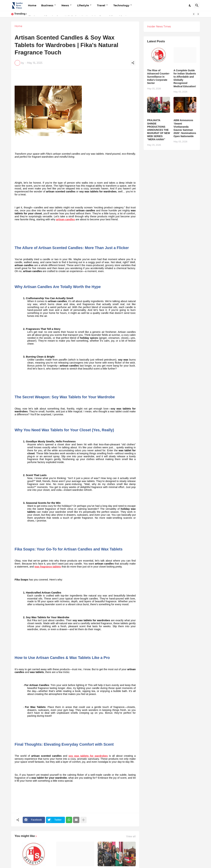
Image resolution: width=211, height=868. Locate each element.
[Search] (197, 5)
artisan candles (65, 219)
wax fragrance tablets (48, 567)
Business (47, 5)
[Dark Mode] (190, 5)
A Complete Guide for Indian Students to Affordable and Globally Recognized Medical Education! (185, 78)
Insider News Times (159, 27)
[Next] (198, 14)
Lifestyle (83, 5)
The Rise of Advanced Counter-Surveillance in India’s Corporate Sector (158, 77)
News (65, 5)
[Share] (133, 63)
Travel (101, 5)
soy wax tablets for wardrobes (88, 756)
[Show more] (83, 820)
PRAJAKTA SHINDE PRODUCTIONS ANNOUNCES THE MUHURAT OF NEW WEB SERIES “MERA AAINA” (159, 130)
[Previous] (194, 14)
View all (131, 836)
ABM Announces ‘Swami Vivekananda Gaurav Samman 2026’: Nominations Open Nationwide (185, 128)
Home (32, 5)
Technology (121, 5)
